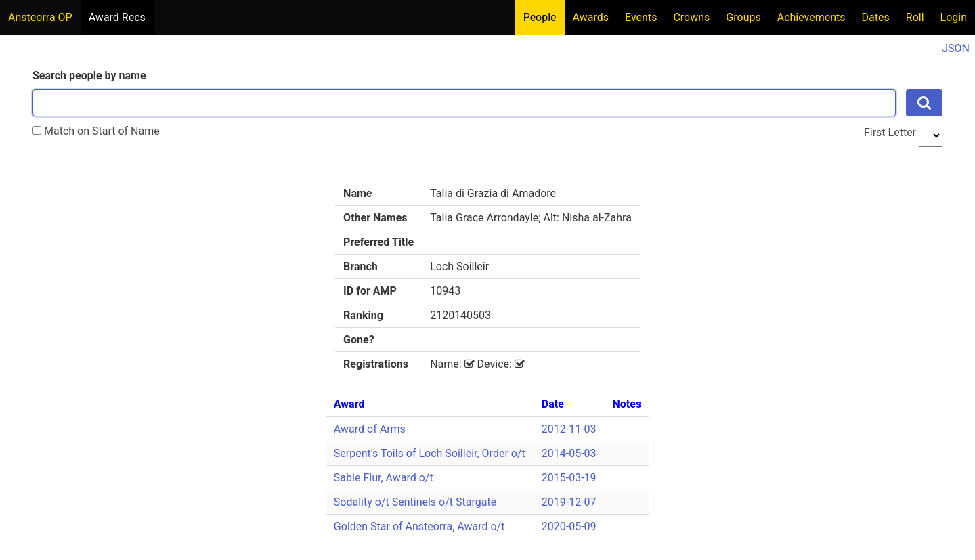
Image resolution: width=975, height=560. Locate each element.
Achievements (811, 17)
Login (954, 17)
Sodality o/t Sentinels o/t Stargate (415, 502)
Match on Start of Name (96, 131)
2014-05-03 (569, 453)
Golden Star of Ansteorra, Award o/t (419, 526)
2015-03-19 (569, 478)
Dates (876, 17)
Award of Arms (370, 429)
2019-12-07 (569, 502)
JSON (956, 48)
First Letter (890, 132)
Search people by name (89, 76)
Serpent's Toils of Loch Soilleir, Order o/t (430, 453)
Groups (743, 17)
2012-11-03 (569, 429)
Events (641, 17)
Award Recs (117, 17)
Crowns (691, 17)
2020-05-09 (569, 526)
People (540, 17)
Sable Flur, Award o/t (384, 478)
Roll (915, 17)
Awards (591, 17)
